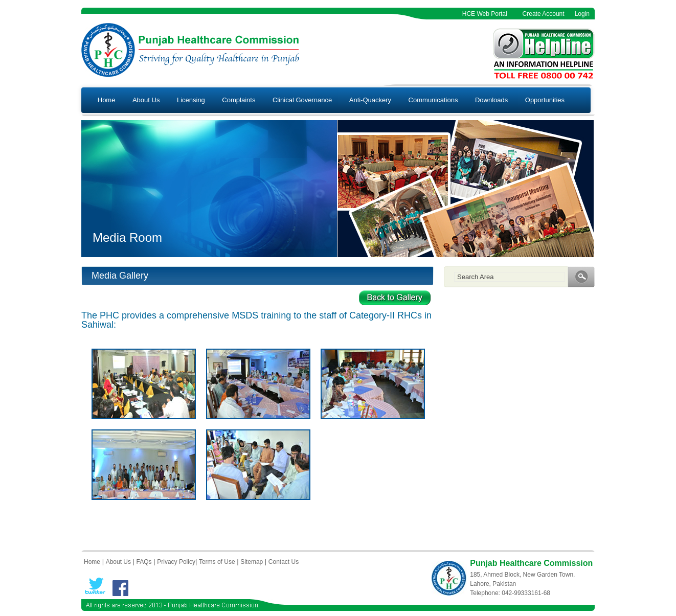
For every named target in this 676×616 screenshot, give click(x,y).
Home (107, 100)
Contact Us (284, 562)
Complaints (239, 100)
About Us (146, 100)
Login (582, 14)
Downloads (491, 100)
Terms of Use (217, 562)
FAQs (144, 562)
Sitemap (252, 562)
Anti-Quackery (370, 100)
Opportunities (545, 100)
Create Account (544, 14)
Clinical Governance (302, 100)
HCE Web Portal (485, 14)
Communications (433, 100)
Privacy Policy (176, 562)
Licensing (191, 100)
